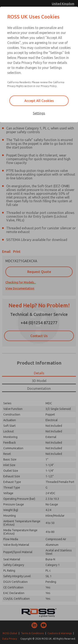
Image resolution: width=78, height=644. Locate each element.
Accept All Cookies (39, 101)
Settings (39, 113)
